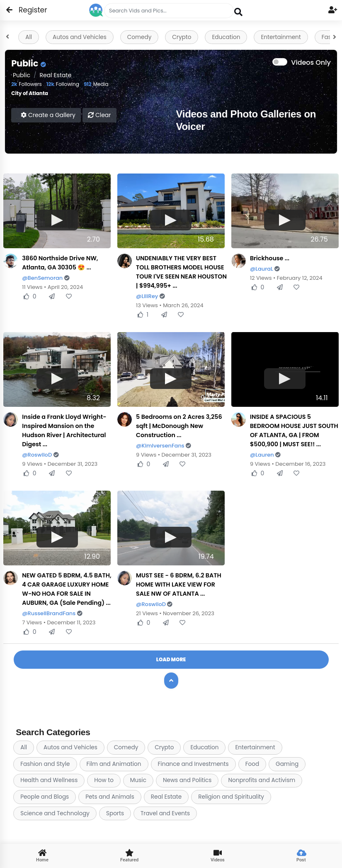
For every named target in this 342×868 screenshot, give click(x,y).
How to (104, 780)
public (21, 75)
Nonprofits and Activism (262, 780)
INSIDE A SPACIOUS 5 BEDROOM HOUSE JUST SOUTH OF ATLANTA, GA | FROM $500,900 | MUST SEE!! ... (294, 430)
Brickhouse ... (270, 258)
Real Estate (56, 75)
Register (28, 10)
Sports (115, 813)
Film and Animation (114, 764)
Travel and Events (165, 813)
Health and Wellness (49, 780)
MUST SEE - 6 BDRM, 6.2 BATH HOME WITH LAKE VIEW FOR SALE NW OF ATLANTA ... (179, 584)
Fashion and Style (45, 764)
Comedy (139, 37)
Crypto (182, 37)
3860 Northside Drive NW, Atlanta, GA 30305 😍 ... (60, 263)
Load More (171, 659)
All (29, 37)
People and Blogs (45, 797)
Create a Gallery (48, 115)
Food (252, 764)
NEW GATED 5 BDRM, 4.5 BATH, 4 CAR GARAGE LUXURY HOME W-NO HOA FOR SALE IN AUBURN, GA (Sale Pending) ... (67, 589)
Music (138, 780)
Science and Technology (55, 813)
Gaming (287, 764)
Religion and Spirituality (231, 797)
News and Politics (187, 780)
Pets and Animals (110, 797)
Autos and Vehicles (80, 37)
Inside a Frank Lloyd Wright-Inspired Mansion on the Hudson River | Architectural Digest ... (64, 430)
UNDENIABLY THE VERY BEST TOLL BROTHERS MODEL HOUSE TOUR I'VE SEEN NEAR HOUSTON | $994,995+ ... (181, 272)
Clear (99, 115)
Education (226, 37)
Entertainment (281, 37)
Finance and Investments (193, 764)
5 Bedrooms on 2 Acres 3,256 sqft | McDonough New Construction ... (179, 426)
